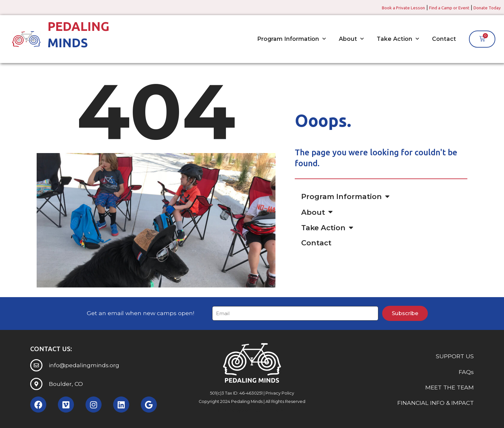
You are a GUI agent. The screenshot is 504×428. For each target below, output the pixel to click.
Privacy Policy (280, 393)
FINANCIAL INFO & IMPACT (436, 403)
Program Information (292, 39)
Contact (444, 39)
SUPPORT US (455, 356)
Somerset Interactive (264, 410)
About (351, 39)
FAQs (466, 372)
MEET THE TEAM (450, 387)
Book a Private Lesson (384, 7)
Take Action (398, 39)
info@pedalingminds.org (84, 365)
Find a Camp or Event (438, 7)
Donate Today (484, 7)
